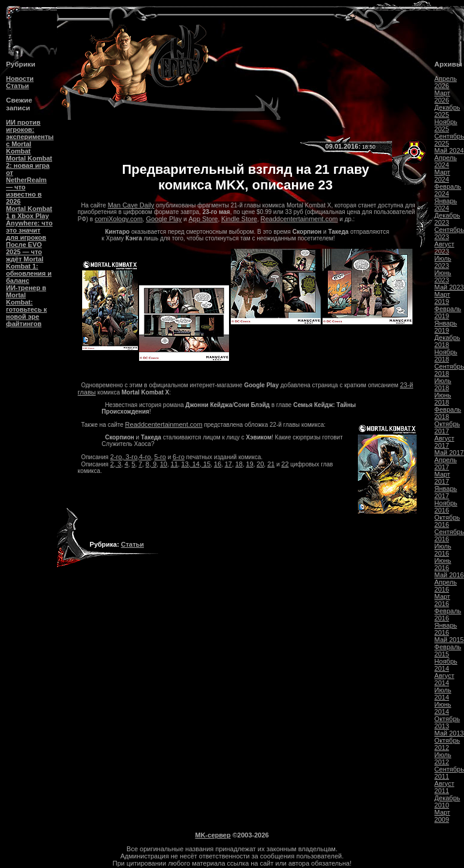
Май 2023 (449, 287)
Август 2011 (445, 787)
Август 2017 (445, 442)
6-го (179, 457)
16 (218, 464)
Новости (20, 79)
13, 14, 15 (196, 464)
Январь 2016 (446, 629)
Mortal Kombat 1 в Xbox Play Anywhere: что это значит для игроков (29, 223)
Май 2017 (449, 453)
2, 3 (116, 464)
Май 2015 (449, 640)
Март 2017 (442, 478)
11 (174, 464)
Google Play (164, 219)
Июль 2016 (443, 550)
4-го (145, 457)
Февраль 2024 (448, 190)
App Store (204, 219)
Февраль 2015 (448, 650)
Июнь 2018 (443, 399)
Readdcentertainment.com (299, 219)
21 (271, 464)
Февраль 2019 (448, 312)
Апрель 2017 (446, 463)
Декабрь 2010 (448, 801)
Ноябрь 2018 (446, 355)
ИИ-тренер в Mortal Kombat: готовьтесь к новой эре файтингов (26, 306)
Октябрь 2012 (448, 744)
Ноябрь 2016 (446, 507)
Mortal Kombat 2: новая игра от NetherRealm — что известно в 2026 (29, 180)
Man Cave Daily (131, 205)
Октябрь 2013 (448, 722)
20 (260, 464)
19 (249, 464)
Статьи (17, 86)
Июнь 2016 (443, 564)
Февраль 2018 (448, 413)
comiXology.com (119, 219)
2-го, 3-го (124, 457)
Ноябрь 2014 (446, 665)
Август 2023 (445, 248)
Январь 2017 (446, 492)
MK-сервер (213, 835)
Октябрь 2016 (448, 521)
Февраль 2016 (448, 614)
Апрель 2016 (446, 586)
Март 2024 (442, 176)
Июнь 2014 (443, 708)
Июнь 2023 (443, 276)
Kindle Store (239, 219)
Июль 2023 (443, 262)
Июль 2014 (443, 694)
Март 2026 (442, 97)
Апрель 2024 (446, 161)
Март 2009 (442, 816)
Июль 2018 (443, 384)
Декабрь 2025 (448, 111)
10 (164, 464)
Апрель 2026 (446, 82)
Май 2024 (449, 150)
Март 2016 (442, 600)
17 (228, 464)
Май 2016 (449, 575)
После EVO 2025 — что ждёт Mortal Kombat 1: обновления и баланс (29, 263)
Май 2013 (449, 733)
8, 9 (151, 464)
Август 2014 (445, 679)
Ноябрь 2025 (446, 125)
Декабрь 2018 (448, 341)
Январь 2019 (446, 327)
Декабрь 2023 (448, 219)
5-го (160, 457)
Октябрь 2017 (448, 427)
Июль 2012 (443, 758)
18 (239, 464)
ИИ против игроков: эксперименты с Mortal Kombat (30, 137)
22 (285, 464)
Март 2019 (442, 298)
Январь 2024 (446, 204)
